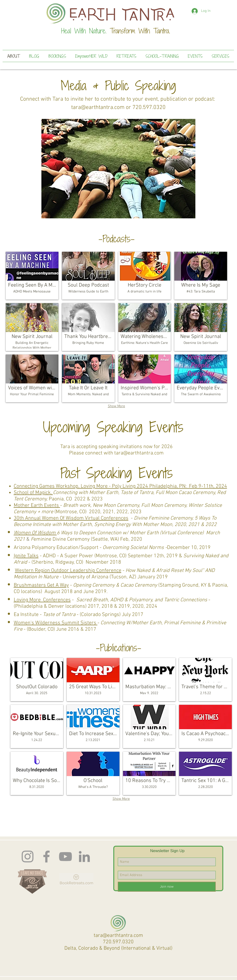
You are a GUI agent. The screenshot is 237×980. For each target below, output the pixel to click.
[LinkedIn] (84, 856)
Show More (116, 406)
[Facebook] (46, 856)
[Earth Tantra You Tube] (65, 856)
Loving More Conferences (42, 600)
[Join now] (167, 887)
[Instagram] (28, 856)
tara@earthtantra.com (98, 108)
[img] (32, 327)
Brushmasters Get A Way (41, 585)
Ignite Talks (26, 556)
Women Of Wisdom (35, 533)
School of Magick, (33, 493)
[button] (118, 169)
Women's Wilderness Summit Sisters (56, 623)
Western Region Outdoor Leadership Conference (68, 571)
